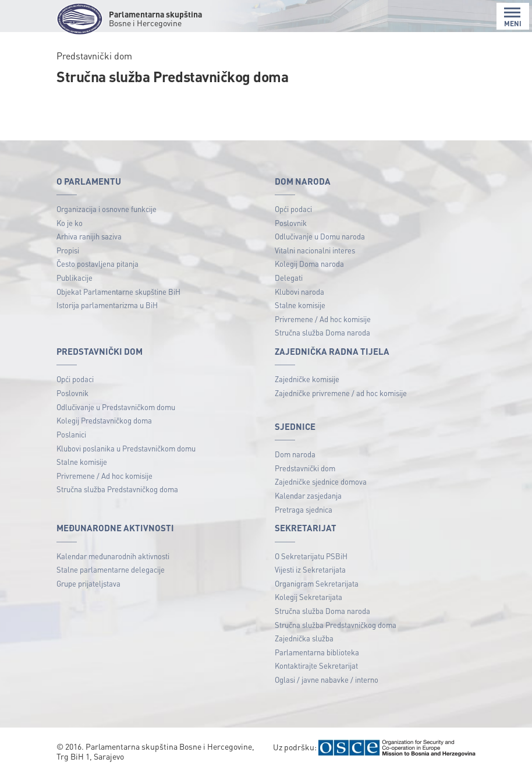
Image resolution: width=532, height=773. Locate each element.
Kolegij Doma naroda (309, 264)
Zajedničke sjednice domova (321, 481)
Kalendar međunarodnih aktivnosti (113, 556)
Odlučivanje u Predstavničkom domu (116, 407)
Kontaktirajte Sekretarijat (316, 666)
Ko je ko (70, 223)
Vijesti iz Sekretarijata (310, 569)
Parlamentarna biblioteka (317, 652)
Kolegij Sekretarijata (308, 597)
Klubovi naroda (299, 292)
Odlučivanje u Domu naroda (320, 236)
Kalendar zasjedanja (308, 495)
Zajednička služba (304, 638)
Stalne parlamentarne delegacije (111, 569)
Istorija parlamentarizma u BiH (107, 305)
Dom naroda (295, 454)
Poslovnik (291, 223)
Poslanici (71, 434)
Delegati (289, 278)
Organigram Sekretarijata (317, 583)
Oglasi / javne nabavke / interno (327, 680)
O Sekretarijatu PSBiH (311, 556)
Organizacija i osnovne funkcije (107, 209)
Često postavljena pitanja (97, 264)
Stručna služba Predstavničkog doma (117, 489)
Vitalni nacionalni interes (315, 250)
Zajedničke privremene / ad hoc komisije (341, 393)
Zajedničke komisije (307, 379)
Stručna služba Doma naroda (322, 332)
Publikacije (75, 278)
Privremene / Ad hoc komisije (323, 319)
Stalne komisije (300, 305)
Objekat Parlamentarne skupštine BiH (118, 292)
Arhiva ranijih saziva (89, 236)
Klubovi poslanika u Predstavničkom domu (126, 448)
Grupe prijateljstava (88, 583)
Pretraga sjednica (304, 509)
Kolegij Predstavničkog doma (104, 420)
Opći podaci (293, 209)
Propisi (68, 250)
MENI (513, 17)
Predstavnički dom (305, 468)
